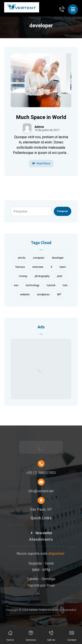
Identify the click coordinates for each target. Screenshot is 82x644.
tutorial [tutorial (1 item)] (51, 285)
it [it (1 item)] (51, 267)
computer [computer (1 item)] (39, 258)
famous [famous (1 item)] (20, 267)
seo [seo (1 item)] (16, 285)
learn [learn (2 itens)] (63, 267)
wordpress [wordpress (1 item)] (43, 294)
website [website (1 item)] (25, 294)
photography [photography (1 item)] (42, 276)
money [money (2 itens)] (23, 276)
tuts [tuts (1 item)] (65, 285)
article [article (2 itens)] (22, 258)
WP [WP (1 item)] (59, 294)
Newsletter (41, 533)
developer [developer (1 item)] (58, 258)
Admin (39, 127)
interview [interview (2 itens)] (38, 267)
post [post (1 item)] (60, 276)
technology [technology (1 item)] (33, 285)
